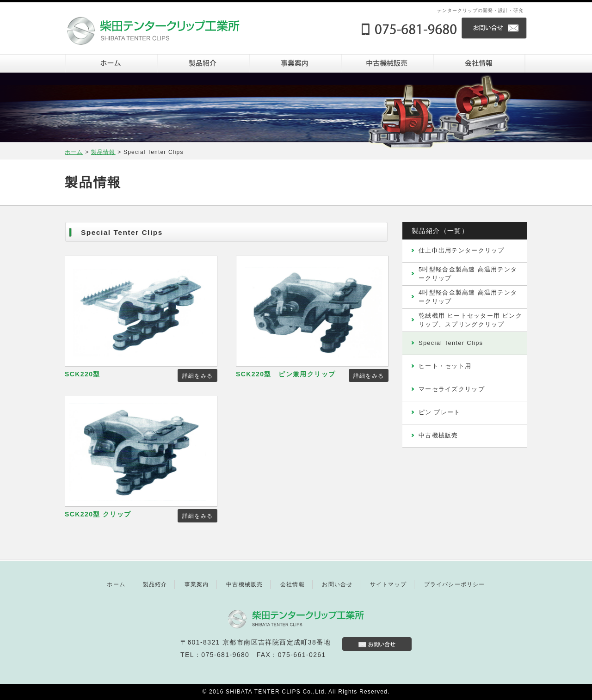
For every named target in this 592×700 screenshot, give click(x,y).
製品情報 (103, 152)
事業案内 (295, 63)
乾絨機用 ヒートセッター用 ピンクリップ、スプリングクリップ (470, 320)
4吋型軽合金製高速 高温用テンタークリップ (468, 297)
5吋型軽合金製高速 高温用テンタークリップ (468, 273)
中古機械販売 (438, 435)
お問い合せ (494, 28)
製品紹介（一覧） (440, 231)
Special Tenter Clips (451, 343)
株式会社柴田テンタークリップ (162, 27)
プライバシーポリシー (455, 584)
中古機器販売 (387, 63)
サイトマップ (388, 584)
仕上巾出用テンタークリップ (462, 250)
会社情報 (479, 63)
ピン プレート (440, 412)
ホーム (111, 63)
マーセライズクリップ (452, 389)
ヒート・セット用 (445, 366)
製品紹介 (203, 63)
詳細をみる (197, 376)
